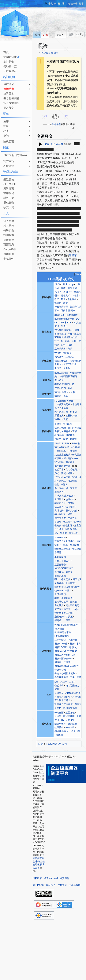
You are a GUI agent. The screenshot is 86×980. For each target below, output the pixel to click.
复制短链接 (10, 57)
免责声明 (65, 878)
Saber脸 (76, 444)
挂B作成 (67, 424)
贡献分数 (9, 203)
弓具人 (58, 364)
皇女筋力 (59, 605)
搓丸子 (58, 545)
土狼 (79, 716)
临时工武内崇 (61, 373)
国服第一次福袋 (62, 662)
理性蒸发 (77, 428)
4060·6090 (60, 538)
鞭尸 (70, 349)
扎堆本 (58, 292)
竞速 (57, 345)
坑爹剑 (73, 412)
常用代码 (9, 193)
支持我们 (9, 62)
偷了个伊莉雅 (61, 408)
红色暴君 (56, 124)
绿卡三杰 (75, 731)
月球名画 (77, 697)
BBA (67, 444)
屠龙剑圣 (72, 481)
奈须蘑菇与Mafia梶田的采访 (69, 693)
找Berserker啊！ (63, 591)
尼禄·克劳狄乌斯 (54, 144)
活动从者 (72, 299)
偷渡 (63, 288)
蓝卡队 (67, 368)
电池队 (58, 368)
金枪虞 (58, 526)
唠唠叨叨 (59, 686)
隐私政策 (37, 878)
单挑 (77, 330)
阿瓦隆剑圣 (71, 529)
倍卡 (57, 326)
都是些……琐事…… (65, 620)
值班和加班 (60, 458)
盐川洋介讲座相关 (64, 704)
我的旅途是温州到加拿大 (67, 587)
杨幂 (65, 545)
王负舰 (73, 602)
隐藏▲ (78, 274)
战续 (75, 337)
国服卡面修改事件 (64, 659)
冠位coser (73, 458)
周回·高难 (72, 288)
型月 (57, 689)
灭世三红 (76, 341)
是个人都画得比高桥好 (66, 376)
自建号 (78, 704)
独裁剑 (58, 419)
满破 (65, 303)
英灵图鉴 (9, 94)
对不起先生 (60, 481)
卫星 (71, 682)
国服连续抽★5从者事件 (67, 666)
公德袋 (58, 716)
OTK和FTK (66, 323)
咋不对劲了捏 (61, 412)
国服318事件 (61, 644)
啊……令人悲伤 (63, 579)
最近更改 (9, 180)
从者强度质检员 (62, 455)
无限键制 (70, 720)
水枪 (67, 341)
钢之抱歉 (77, 549)
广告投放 (62, 885)
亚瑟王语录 (60, 565)
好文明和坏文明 (62, 477)
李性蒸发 (59, 380)
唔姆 (75, 466)
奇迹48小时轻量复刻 (65, 673)
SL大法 (77, 323)
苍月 (70, 388)
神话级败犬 (60, 514)
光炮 (63, 326)
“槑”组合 (68, 353)
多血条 (78, 334)
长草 (65, 396)
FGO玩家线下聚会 (64, 401)
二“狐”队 (70, 357)
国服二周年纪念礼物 (65, 655)
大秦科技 (70, 583)
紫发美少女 (60, 518)
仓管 (57, 288)
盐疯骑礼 (59, 727)
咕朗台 (65, 392)
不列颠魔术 (60, 557)
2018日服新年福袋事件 (66, 625)
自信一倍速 (67, 345)
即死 (70, 334)
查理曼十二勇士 (62, 700)
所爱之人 (59, 416)
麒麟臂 (58, 552)
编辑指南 (9, 188)
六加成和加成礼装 (64, 330)
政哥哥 (73, 488)
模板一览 (9, 198)
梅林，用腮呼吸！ (64, 598)
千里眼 (58, 424)
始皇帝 (73, 255)
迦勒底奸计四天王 (64, 617)
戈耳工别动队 (70, 364)
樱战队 (71, 503)
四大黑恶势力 (72, 686)
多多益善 (59, 583)
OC (56, 323)
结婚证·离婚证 (62, 731)
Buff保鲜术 (72, 315)
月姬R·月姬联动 (62, 697)
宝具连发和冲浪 (62, 337)
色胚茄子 (68, 522)
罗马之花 (72, 518)
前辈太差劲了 (61, 576)
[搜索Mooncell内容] (76, 34)
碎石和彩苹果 (61, 307)
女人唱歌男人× (73, 470)
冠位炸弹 (59, 572)
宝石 (79, 541)
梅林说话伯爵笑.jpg (64, 384)
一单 (78, 284)
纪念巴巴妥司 (72, 605)
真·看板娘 (59, 511)
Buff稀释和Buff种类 (64, 319)
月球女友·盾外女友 (64, 496)
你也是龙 (77, 404)
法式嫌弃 (59, 507)
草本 (57, 310)
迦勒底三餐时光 (62, 549)
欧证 (57, 299)
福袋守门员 (76, 307)
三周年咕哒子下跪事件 (66, 640)
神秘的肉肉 (60, 388)
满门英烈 (70, 507)
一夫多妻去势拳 (62, 404)
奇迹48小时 (60, 670)
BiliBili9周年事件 (63, 632)
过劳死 (78, 522)
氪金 (63, 299)
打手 (57, 341)
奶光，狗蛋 (60, 473)
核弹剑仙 (70, 499)
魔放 (65, 439)
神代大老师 (72, 511)
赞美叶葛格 (76, 677)
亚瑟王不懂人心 (62, 561)
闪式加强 (70, 435)
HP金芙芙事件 (62, 636)
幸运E (64, 485)
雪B (56, 533)
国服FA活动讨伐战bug (66, 651)
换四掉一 (68, 292)
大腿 (73, 392)
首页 (6, 52)
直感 (75, 431)
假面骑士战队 (61, 361)
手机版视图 (75, 885)
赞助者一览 (10, 66)
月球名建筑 (60, 594)
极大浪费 (72, 724)
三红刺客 (72, 451)
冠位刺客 (59, 462)
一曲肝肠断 (60, 451)
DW (56, 682)
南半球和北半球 (62, 466)
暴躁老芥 (59, 492)
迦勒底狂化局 (70, 708)
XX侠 (57, 392)
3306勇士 (59, 629)
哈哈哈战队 (76, 361)
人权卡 (64, 682)
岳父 (57, 485)
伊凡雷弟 (77, 455)
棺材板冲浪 (71, 416)
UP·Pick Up (67, 284)
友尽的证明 (69, 716)
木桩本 (75, 296)
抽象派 (58, 396)
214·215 (59, 444)
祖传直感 (59, 435)
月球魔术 (65, 296)
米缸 (70, 514)
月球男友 (59, 499)
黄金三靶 (73, 533)
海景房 (58, 303)
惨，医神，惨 (61, 488)
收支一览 (9, 207)
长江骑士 (59, 529)
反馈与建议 (10, 71)
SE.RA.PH (10, 184)
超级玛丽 (59, 735)
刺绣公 (69, 572)
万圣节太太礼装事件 (65, 541)
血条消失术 (60, 349)
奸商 (70, 473)
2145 (57, 284)
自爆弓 (58, 522)
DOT (78, 319)
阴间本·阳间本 (68, 310)
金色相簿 (68, 526)
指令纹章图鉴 (11, 103)
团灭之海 (77, 579)
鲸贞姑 (64, 533)
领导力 (58, 439)
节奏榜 (58, 708)
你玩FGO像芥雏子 (64, 568)
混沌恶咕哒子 (61, 602)
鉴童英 (78, 526)
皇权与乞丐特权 (62, 431)
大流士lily (59, 720)
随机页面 (9, 142)
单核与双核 (60, 334)
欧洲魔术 (74, 545)
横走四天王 (60, 503)
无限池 (78, 292)
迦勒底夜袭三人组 (64, 613)
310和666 (60, 315)
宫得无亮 (77, 477)
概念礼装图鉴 (11, 98)
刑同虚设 (70, 462)
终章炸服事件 (61, 677)
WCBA (58, 353)
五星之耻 (70, 713)
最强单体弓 (60, 724)
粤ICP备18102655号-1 (44, 885)
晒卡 (57, 296)
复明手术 (59, 470)
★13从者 (76, 447)
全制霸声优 (76, 373)
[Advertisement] (15, 273)
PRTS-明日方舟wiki (15, 155)
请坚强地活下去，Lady (66, 609)
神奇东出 (70, 727)
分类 (40, 744)
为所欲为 (59, 357)
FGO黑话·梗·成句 (50, 53)
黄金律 (73, 439)
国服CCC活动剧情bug (66, 647)
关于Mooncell (51, 878)
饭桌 (65, 419)
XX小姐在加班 (62, 447)
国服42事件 (75, 644)
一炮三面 (59, 713)
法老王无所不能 (62, 428)
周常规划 (9, 108)
